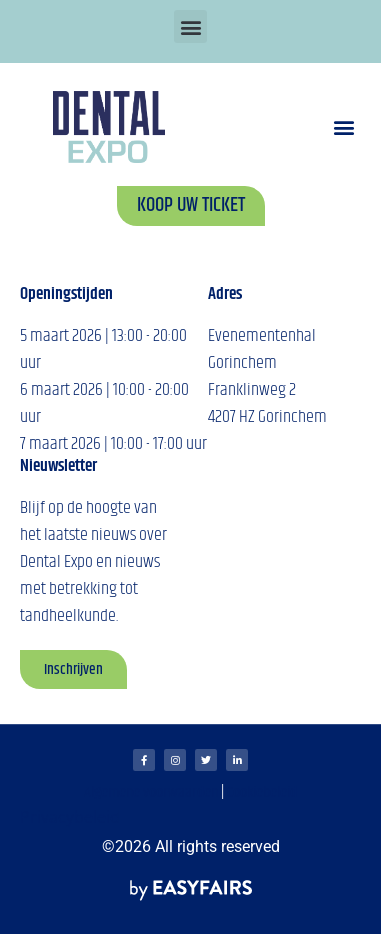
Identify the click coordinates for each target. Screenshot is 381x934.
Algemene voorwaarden (151, 792)
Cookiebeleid (262, 792)
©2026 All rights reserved (191, 846)
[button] (190, 26)
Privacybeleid (70, 817)
